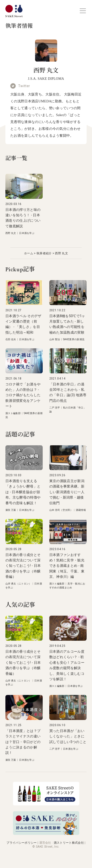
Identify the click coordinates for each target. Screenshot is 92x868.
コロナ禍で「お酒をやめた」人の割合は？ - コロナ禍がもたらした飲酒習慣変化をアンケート (23, 395)
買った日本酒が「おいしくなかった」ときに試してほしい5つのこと (68, 736)
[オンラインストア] (46, 804)
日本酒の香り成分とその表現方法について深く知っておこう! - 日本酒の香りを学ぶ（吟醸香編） (23, 566)
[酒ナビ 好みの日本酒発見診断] (46, 834)
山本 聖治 (55, 339)
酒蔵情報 (81, 510)
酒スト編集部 (13, 413)
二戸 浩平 (55, 408)
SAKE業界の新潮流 (74, 339)
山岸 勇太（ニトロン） (18, 584)
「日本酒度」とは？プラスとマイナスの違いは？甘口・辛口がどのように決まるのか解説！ (23, 742)
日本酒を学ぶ (27, 233)
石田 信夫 (11, 339)
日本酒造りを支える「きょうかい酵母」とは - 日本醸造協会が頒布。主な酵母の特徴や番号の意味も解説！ (23, 492)
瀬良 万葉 (11, 510)
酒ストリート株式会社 (69, 843)
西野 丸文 (11, 233)
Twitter (24, 86)
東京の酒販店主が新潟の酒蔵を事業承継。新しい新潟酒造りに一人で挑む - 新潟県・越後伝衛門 (67, 492)
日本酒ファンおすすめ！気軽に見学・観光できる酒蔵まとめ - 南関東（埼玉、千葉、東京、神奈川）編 (67, 566)
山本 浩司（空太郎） (61, 510)
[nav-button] (83, 11)
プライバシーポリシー (21, 843)
